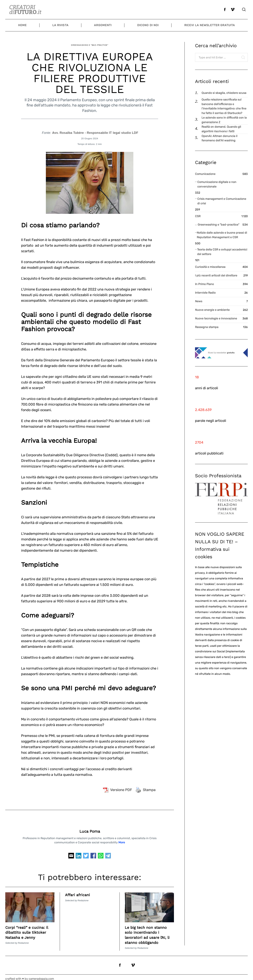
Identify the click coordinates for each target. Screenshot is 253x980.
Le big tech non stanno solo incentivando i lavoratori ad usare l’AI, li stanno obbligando (149, 932)
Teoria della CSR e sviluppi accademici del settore (222, 252)
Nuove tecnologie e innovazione (216, 318)
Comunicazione (205, 174)
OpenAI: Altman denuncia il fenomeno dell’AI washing (219, 138)
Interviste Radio (205, 293)
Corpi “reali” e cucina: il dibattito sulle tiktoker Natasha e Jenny (29, 929)
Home (22, 25)
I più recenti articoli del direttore (216, 275)
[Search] (244, 9)
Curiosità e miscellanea (210, 267)
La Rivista (60, 25)
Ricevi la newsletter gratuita (210, 25)
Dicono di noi (148, 25)
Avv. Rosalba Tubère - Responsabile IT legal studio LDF (95, 130)
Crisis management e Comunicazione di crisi (222, 201)
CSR (198, 216)
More (122, 839)
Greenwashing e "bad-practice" (90, 44)
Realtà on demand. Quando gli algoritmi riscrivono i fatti (221, 129)
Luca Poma (90, 828)
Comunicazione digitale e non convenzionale (217, 184)
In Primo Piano (204, 284)
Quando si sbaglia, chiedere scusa (224, 93)
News (199, 301)
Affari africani (79, 892)
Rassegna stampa (207, 327)
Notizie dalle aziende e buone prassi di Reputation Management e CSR (222, 235)
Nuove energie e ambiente (212, 310)
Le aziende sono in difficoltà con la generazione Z (224, 120)
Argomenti (103, 25)
